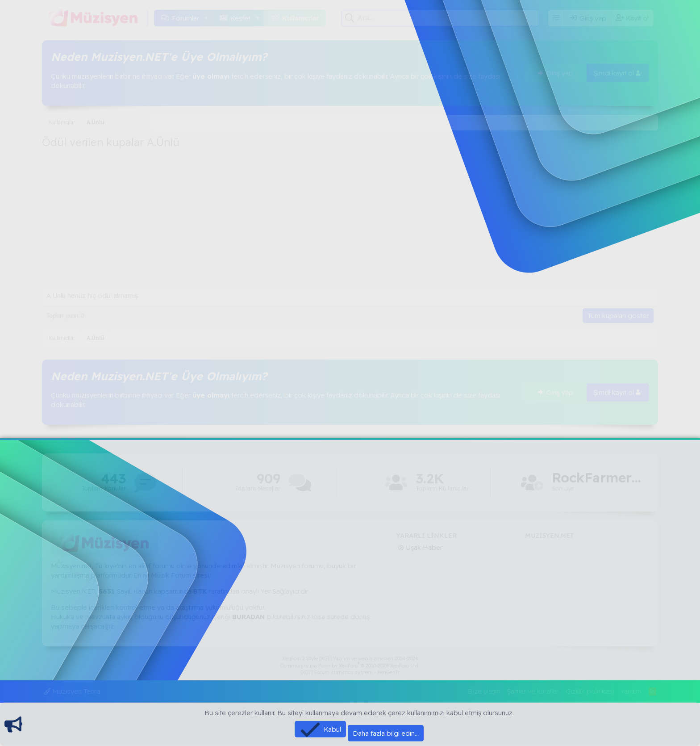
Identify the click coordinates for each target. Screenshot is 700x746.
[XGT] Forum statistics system (350, 672)
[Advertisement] (350, 221)
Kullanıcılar (301, 18)
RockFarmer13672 (596, 478)
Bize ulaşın (484, 691)
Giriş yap (556, 73)
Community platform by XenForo (350, 666)
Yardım (631, 691)
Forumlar (185, 18)
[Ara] (448, 18)
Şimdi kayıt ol (618, 73)
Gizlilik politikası (590, 691)
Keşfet (240, 18)
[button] (206, 18)
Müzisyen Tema (72, 691)
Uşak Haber (423, 547)
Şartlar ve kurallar (533, 691)
